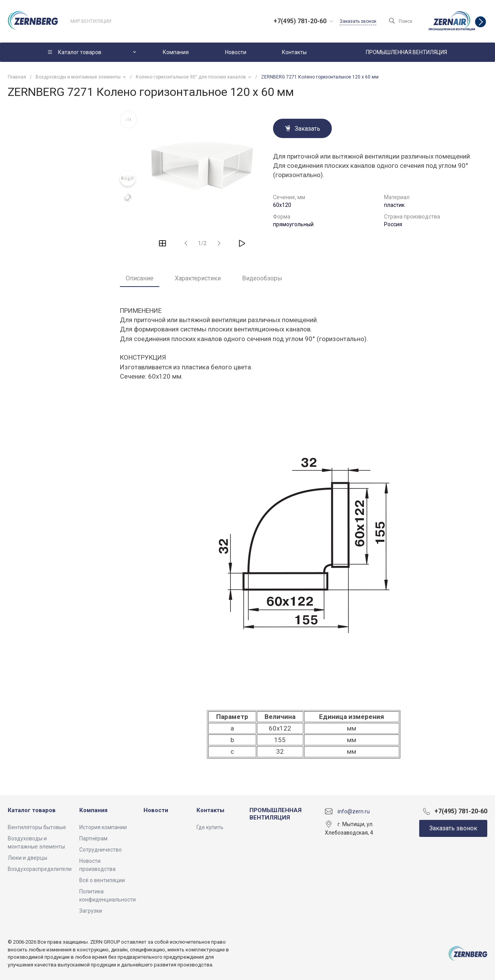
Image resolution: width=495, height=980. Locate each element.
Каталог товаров (32, 810)
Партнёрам (93, 838)
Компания (93, 810)
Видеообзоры (262, 278)
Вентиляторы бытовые (37, 827)
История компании (103, 827)
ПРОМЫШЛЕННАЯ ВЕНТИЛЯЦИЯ (276, 814)
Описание (140, 278)
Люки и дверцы (27, 858)
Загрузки (91, 911)
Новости (156, 810)
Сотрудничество (101, 850)
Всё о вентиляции (102, 880)
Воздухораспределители (40, 869)
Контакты (210, 810)
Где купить (210, 827)
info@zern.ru (354, 811)
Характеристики (198, 278)
